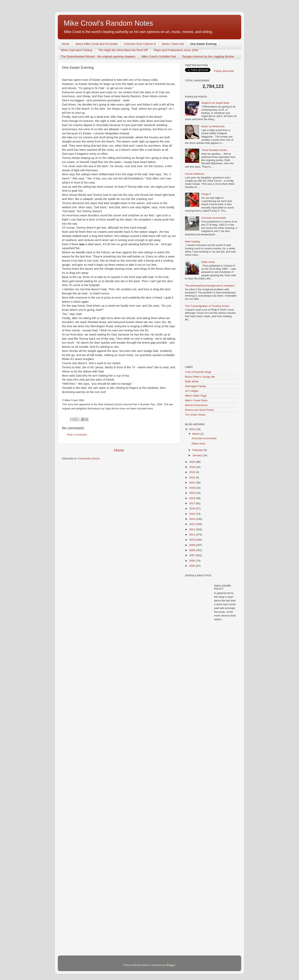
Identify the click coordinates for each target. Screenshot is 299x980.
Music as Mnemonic (213, 126)
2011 (192, 535)
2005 (192, 566)
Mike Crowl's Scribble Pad (159, 56)
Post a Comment (77, 435)
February (198, 450)
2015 (192, 514)
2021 (192, 483)
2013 (192, 524)
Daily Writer (192, 381)
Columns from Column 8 (140, 44)
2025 (192, 462)
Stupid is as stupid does (215, 103)
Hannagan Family (195, 386)
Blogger (171, 965)
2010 (192, 540)
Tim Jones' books (195, 415)
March (196, 434)
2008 (192, 550)
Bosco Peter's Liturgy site (200, 377)
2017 (192, 503)
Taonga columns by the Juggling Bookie (208, 56)
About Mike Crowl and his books (97, 44)
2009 (192, 545)
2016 (192, 508)
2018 (192, 498)
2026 (192, 429)
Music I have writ (173, 44)
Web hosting (192, 242)
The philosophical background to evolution (210, 286)
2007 (192, 555)
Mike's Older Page (196, 396)
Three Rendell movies (214, 150)
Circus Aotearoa (194, 174)
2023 (192, 472)
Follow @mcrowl (224, 71)
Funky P (206, 194)
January (197, 455)
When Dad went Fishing (76, 50)
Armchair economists (214, 218)
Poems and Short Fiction (200, 410)
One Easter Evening (203, 44)
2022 (192, 477)
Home (65, 44)
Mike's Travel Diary (196, 400)
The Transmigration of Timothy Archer (207, 306)
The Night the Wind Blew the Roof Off (123, 50)
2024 (192, 467)
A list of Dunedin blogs (198, 372)
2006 (192, 561)
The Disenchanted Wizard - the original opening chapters (98, 56)
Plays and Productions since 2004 (176, 50)
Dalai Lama (208, 262)
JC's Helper (192, 391)
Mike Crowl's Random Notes (108, 23)
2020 (192, 488)
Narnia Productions (196, 405)
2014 (192, 519)
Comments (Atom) (89, 458)
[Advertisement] (203, 344)
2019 (192, 493)
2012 (192, 529)
